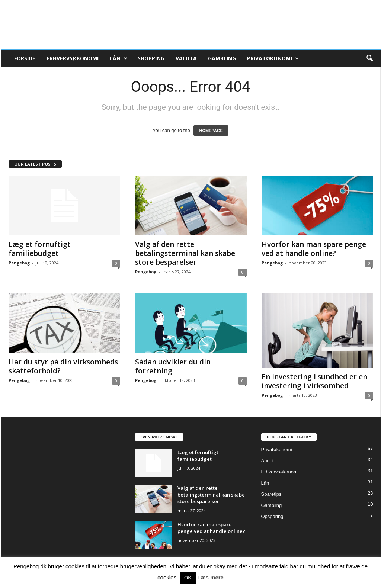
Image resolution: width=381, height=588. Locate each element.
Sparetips (271, 494)
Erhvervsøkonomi (73, 58)
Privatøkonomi (273, 58)
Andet (268, 461)
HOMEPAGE (211, 131)
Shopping (151, 58)
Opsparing (272, 516)
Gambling (222, 58)
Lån (119, 58)
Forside (25, 58)
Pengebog (19, 263)
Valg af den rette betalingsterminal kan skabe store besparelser (185, 253)
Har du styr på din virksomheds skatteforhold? (63, 366)
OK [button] (188, 578)
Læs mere (210, 577)
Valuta (186, 58)
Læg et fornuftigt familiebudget (40, 249)
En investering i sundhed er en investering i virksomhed (314, 381)
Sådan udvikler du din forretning (173, 366)
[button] (369, 58)
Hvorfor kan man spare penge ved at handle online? (314, 249)
